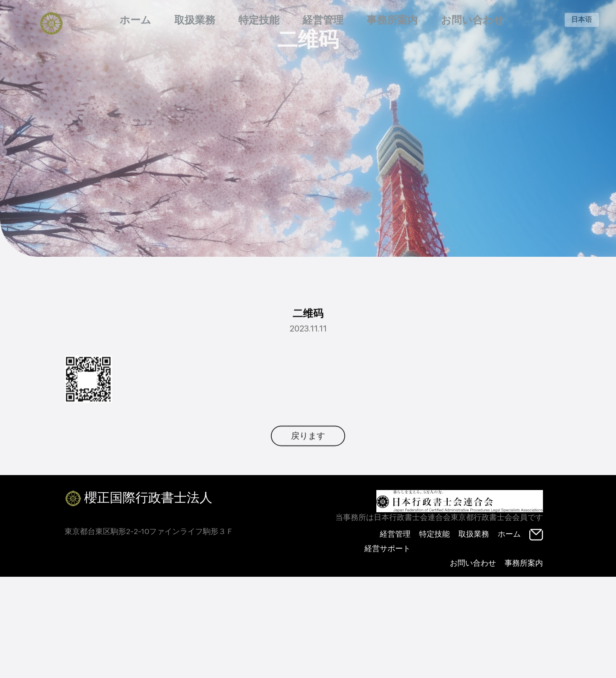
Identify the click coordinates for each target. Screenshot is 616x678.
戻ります (308, 450)
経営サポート (387, 548)
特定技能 (259, 20)
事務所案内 (392, 20)
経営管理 (323, 20)
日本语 (582, 19)
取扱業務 (195, 20)
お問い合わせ (472, 20)
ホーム (135, 20)
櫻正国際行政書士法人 (138, 499)
